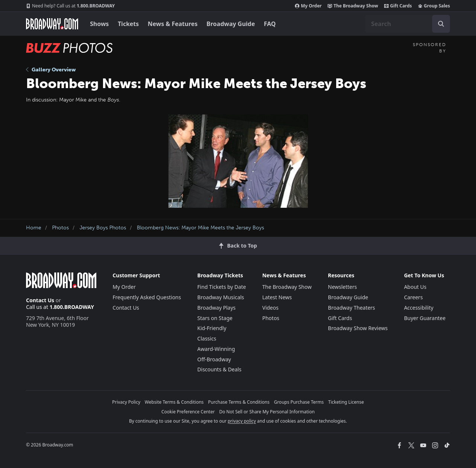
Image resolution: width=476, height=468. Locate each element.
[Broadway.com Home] (52, 24)
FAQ (270, 24)
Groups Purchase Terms (299, 402)
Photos (60, 228)
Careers (413, 297)
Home (34, 228)
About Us (415, 287)
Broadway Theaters (352, 308)
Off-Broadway (214, 359)
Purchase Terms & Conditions (239, 402)
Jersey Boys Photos (103, 228)
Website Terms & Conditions (174, 402)
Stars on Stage (215, 318)
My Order (308, 6)
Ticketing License (346, 402)
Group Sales (434, 6)
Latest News (277, 297)
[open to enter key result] (441, 24)
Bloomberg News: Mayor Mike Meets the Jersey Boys (200, 228)
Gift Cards (398, 6)
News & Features (173, 24)
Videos (270, 308)
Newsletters (342, 287)
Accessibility (419, 308)
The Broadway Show (353, 6)
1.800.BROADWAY (70, 6)
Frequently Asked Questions (147, 297)
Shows (99, 24)
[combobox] (408, 24)
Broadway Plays (217, 308)
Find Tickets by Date (222, 287)
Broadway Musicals (221, 297)
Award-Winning (216, 349)
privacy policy (242, 421)
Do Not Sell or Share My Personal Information (267, 412)
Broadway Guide (231, 24)
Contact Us (40, 300)
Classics (207, 338)
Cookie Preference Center (188, 412)
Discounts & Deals (220, 369)
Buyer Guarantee (425, 318)
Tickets (128, 24)
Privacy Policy (126, 402)
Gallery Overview (51, 70)
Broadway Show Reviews (358, 328)
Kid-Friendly (212, 328)
